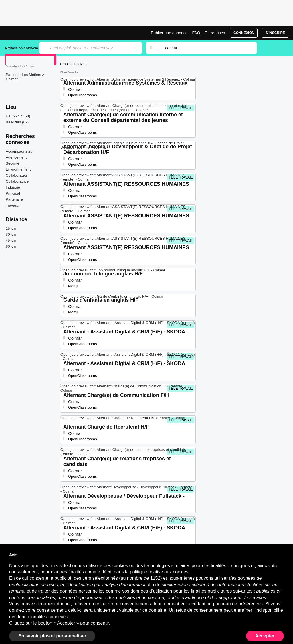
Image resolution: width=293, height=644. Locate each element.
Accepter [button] (265, 636)
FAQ (196, 33)
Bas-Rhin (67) (17, 122)
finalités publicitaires (211, 591)
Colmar (12, 79)
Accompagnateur (20, 151)
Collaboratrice (17, 181)
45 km (11, 240)
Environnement (18, 169)
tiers (87, 578)
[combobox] (205, 48)
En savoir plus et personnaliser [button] (52, 636)
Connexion (244, 33)
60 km (11, 246)
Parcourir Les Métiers (24, 75)
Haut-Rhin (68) (18, 116)
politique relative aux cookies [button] (159, 572)
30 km (11, 234)
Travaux (12, 205)
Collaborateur (17, 175)
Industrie (13, 187)
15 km (11, 228)
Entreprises (215, 33)
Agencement (16, 157)
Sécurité (13, 163)
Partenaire (14, 199)
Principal (13, 193)
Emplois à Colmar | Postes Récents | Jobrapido (27, 33)
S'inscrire (275, 33)
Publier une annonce (169, 33)
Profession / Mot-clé (22, 48)
